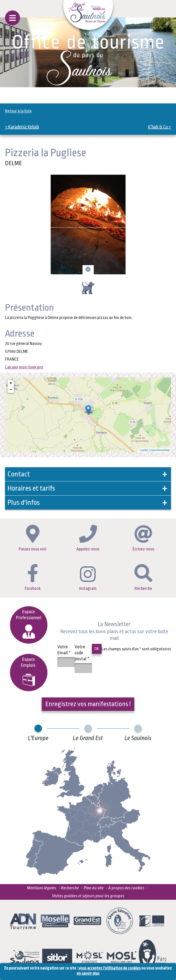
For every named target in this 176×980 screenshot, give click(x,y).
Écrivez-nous (143, 538)
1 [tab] (87, 270)
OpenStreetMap (160, 450)
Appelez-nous (88, 538)
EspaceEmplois (29, 671)
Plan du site (94, 888)
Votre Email (64, 650)
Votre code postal (82, 653)
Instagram (88, 578)
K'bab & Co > (160, 127)
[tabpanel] (88, 225)
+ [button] (11, 383)
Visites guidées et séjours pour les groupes (88, 896)
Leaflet (144, 450)
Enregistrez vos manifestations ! (88, 704)
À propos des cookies (126, 888)
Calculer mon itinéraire (24, 367)
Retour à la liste (18, 111)
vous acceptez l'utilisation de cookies (109, 968)
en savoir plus (88, 973)
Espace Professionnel (29, 624)
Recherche (143, 577)
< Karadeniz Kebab (22, 127)
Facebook (33, 577)
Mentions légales (42, 888)
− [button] (11, 390)
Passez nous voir (33, 538)
